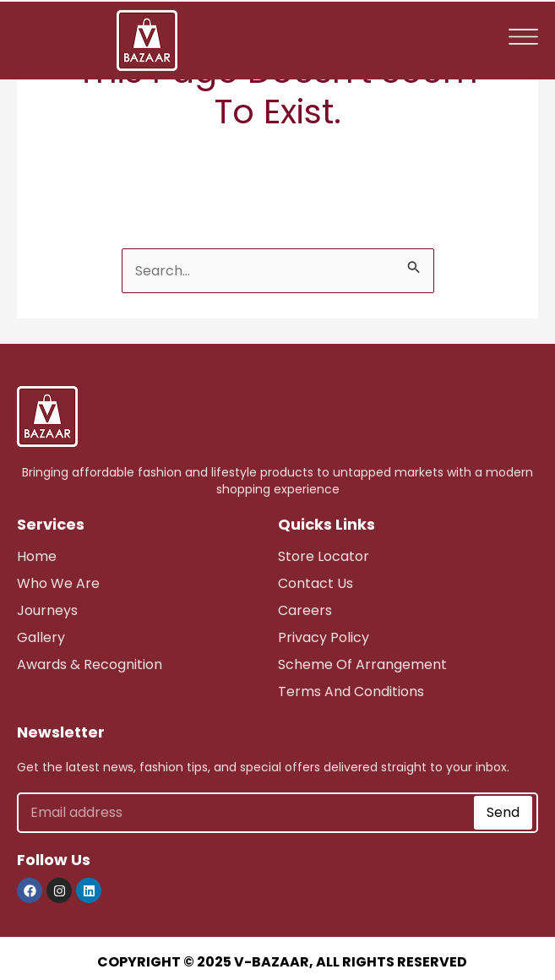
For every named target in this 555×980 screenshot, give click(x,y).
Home (37, 556)
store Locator (324, 556)
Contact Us (316, 583)
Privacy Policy (324, 637)
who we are (58, 583)
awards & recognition (90, 664)
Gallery (41, 637)
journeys (47, 610)
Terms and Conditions (351, 691)
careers (305, 610)
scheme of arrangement (362, 664)
